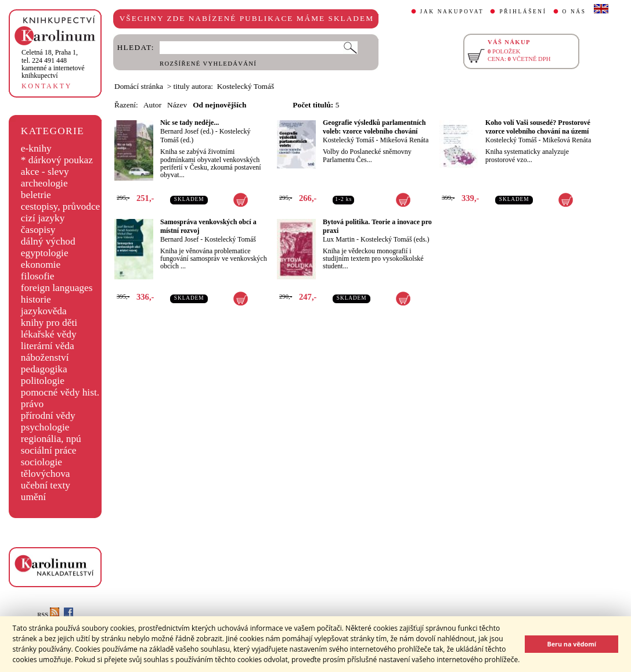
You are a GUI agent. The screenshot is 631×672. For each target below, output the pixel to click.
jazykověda (44, 311)
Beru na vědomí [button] (571, 644)
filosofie (38, 276)
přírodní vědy (48, 416)
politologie (43, 381)
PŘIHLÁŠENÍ (523, 12)
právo (32, 404)
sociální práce (49, 450)
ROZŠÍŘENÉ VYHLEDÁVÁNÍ (208, 64)
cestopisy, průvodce (61, 206)
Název (177, 105)
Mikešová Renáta (405, 140)
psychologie (45, 427)
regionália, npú (51, 439)
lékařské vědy (49, 334)
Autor (152, 105)
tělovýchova (46, 474)
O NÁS (574, 12)
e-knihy (36, 148)
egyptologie (45, 253)
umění (33, 497)
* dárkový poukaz (57, 160)
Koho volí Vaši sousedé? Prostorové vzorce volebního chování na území (538, 127)
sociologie (42, 462)
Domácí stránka (139, 86)
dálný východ (48, 241)
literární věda (48, 346)
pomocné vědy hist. (60, 392)
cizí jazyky (43, 218)
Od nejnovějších (219, 105)
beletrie (36, 195)
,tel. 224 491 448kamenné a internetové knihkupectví (53, 64)
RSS (48, 615)
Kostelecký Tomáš (349, 140)
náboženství (45, 357)
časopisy (38, 230)
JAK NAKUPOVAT (452, 12)
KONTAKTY (47, 86)
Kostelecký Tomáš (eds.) (395, 239)
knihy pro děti (49, 323)
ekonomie (41, 265)
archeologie (44, 183)
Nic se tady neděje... (190, 123)
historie (36, 299)
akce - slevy (45, 172)
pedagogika (44, 369)
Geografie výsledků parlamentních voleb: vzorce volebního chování (374, 127)
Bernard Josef (179, 239)
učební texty (46, 485)
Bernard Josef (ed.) (187, 131)
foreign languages (57, 288)
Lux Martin (339, 239)
